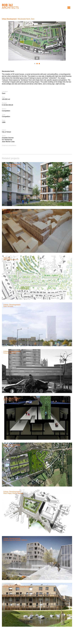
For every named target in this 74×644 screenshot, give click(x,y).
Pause (37, 58)
